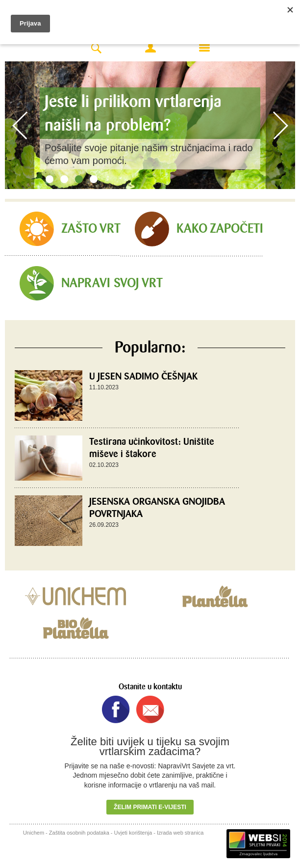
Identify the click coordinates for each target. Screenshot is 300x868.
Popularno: (150, 348)
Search (96, 49)
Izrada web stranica (180, 833)
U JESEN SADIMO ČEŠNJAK (143, 376)
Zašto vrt (91, 229)
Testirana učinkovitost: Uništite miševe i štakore (152, 448)
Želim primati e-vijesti (150, 807)
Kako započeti (220, 229)
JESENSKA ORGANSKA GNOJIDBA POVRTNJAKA (157, 508)
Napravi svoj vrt (112, 283)
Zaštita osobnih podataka (79, 833)
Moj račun (150, 48)
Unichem (34, 833)
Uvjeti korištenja (133, 833)
